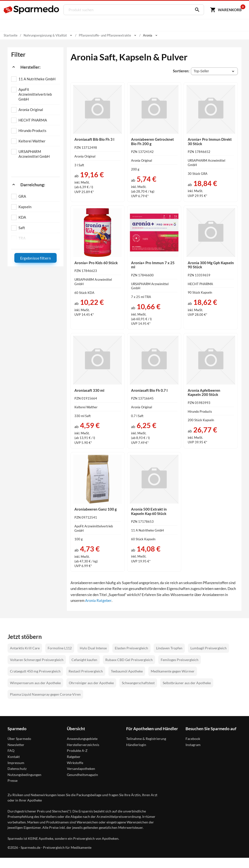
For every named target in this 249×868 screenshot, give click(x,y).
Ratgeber (74, 757)
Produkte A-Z (77, 751)
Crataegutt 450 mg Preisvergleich (35, 671)
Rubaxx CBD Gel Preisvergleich (129, 660)
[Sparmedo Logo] (32, 10)
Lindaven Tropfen (169, 648)
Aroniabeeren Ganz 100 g (96, 509)
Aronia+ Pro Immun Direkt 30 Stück (210, 141)
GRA (22, 196)
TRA (22, 238)
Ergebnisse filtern (36, 258)
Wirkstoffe (75, 763)
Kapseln (25, 207)
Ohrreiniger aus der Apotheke (91, 683)
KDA (22, 217)
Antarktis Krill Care (25, 648)
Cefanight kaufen (84, 660)
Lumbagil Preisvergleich (209, 648)
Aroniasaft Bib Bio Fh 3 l (94, 139)
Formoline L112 (60, 648)
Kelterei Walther (32, 141)
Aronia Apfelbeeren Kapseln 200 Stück (204, 392)
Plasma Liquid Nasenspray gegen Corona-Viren (45, 694)
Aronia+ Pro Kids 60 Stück (96, 263)
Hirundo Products (32, 131)
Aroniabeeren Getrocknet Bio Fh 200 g (152, 141)
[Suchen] (196, 10)
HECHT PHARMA (33, 120)
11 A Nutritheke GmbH (37, 79)
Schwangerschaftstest (138, 683)
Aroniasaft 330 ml (89, 390)
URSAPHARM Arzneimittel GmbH (34, 154)
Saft (22, 228)
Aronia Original (31, 110)
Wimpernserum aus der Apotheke (35, 683)
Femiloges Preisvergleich (180, 660)
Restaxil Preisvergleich (86, 671)
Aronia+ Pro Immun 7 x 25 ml (153, 265)
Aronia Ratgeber (98, 600)
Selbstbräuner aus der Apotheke (187, 683)
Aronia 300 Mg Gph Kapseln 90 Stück (211, 265)
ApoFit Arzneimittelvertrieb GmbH (35, 94)
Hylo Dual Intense (93, 648)
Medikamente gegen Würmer (173, 671)
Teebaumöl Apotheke (127, 671)
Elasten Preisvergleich (131, 648)
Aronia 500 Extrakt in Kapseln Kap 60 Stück (149, 511)
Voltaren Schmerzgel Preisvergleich (37, 660)
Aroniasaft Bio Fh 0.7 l (149, 390)
